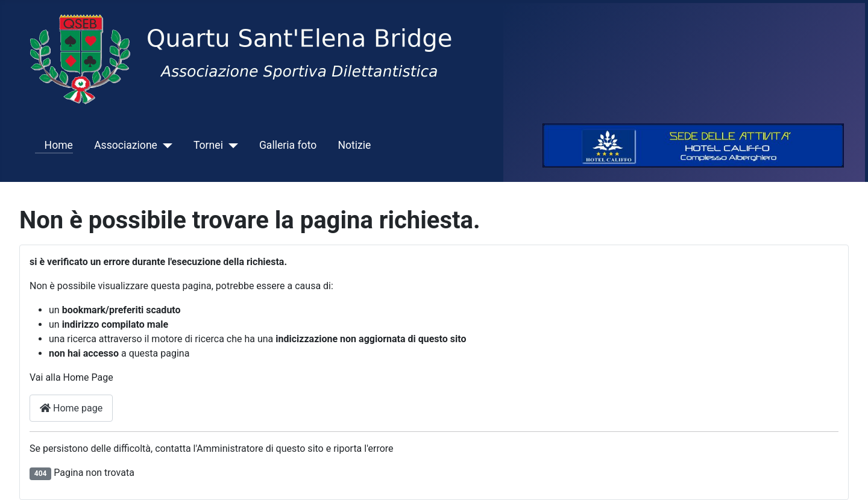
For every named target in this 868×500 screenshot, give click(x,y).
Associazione (126, 145)
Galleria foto (288, 145)
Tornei (208, 145)
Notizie (354, 145)
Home (54, 145)
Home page (71, 408)
